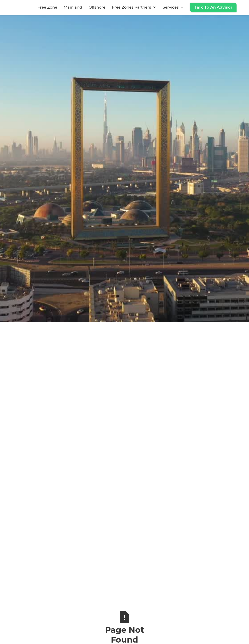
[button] (134, 7)
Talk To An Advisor (213, 7)
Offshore (97, 7)
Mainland (73, 7)
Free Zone (47, 7)
